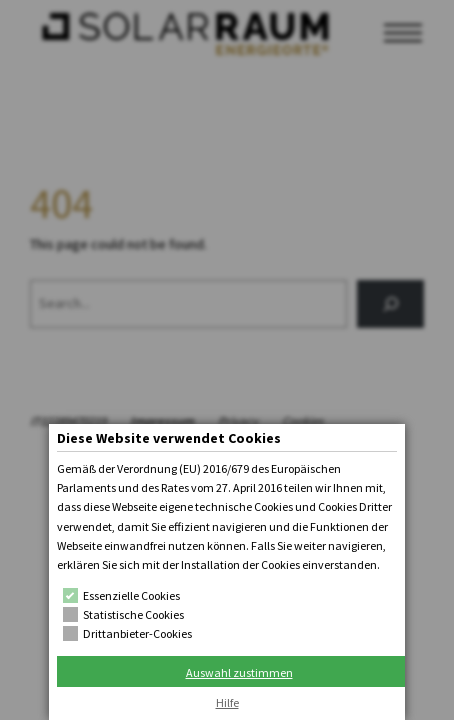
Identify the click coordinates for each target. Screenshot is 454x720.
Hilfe (227, 702)
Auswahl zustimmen (239, 672)
